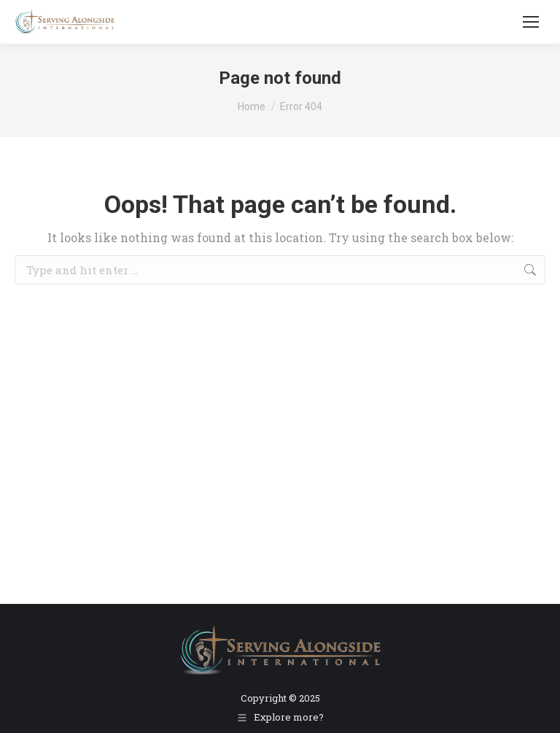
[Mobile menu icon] (531, 22)
